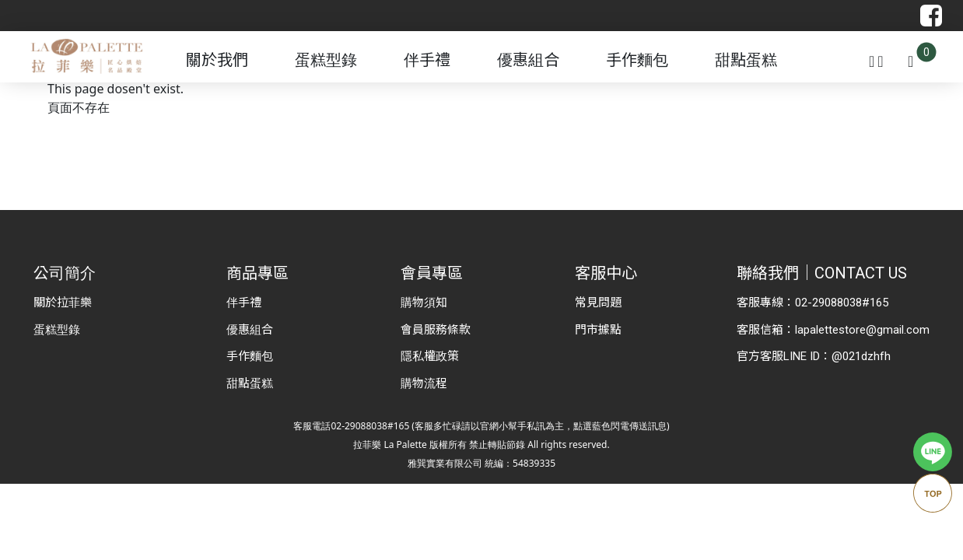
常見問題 (598, 303)
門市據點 (598, 330)
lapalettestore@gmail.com (862, 330)
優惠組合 (528, 60)
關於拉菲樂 (63, 303)
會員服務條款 (436, 330)
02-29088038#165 (842, 303)
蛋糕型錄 (326, 60)
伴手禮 (427, 60)
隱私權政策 (430, 356)
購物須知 (424, 303)
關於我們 (217, 60)
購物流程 (424, 383)
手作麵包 (637, 60)
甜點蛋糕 (746, 60)
